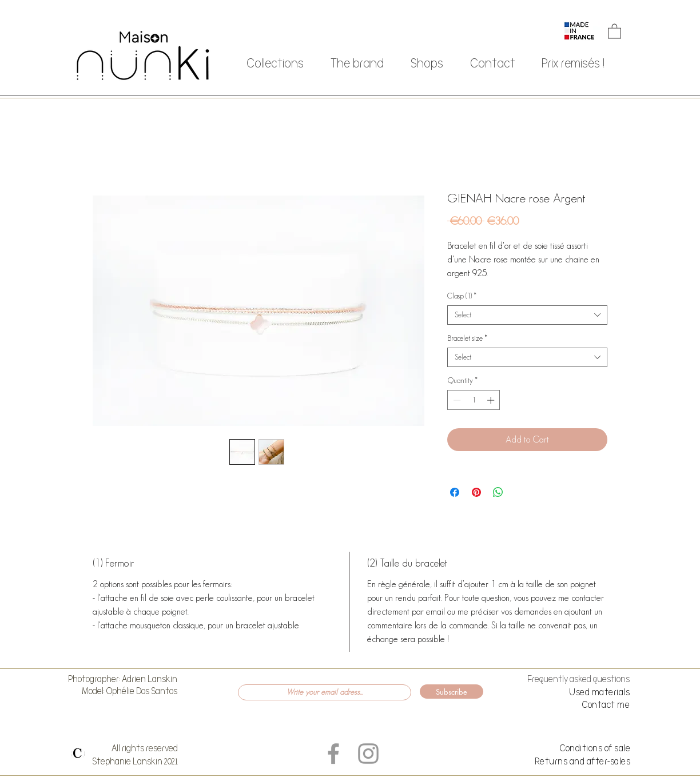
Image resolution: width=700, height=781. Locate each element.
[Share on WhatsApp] (498, 492)
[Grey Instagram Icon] (368, 754)
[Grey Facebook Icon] (333, 754)
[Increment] (492, 400)
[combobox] (527, 315)
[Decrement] (456, 400)
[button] (615, 31)
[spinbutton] (474, 400)
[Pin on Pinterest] (476, 492)
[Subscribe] (452, 692)
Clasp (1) (462, 296)
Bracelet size (467, 338)
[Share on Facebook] (455, 492)
